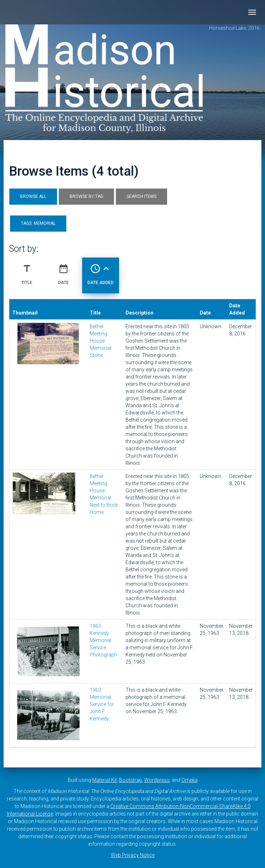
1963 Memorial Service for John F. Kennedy (102, 704)
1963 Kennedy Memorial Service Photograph (103, 640)
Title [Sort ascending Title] (27, 271)
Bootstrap (131, 780)
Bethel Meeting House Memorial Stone (100, 341)
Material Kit (105, 780)
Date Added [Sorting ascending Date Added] (101, 271)
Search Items (141, 196)
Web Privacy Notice (133, 855)
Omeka (190, 780)
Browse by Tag (86, 196)
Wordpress (157, 780)
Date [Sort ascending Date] (63, 271)
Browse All (33, 196)
